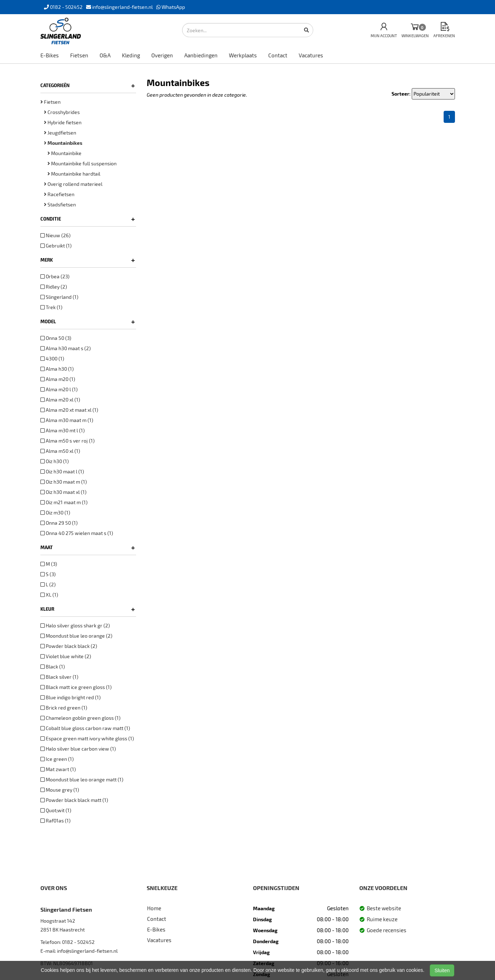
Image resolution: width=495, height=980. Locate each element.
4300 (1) (52, 358)
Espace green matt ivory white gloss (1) (87, 738)
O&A (105, 55)
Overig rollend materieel (73, 184)
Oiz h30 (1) (55, 461)
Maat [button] (88, 547)
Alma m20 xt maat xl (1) (69, 410)
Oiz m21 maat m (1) (64, 502)
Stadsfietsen (60, 204)
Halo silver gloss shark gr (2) (75, 625)
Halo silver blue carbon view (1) (78, 749)
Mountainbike (64, 153)
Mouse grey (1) (60, 790)
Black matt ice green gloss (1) (76, 687)
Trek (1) (51, 307)
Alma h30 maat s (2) (66, 348)
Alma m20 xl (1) (60, 400)
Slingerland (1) (59, 297)
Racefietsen (59, 194)
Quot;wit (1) (56, 810)
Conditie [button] (88, 219)
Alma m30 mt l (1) (63, 430)
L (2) (48, 584)
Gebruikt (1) (56, 246)
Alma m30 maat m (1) (67, 420)
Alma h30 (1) (57, 369)
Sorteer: (401, 94)
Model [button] (88, 321)
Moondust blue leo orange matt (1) (82, 779)
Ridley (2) (54, 287)
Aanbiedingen (201, 55)
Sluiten (442, 970)
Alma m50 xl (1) (60, 451)
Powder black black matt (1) (74, 800)
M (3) (49, 564)
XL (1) (49, 595)
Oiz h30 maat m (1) (64, 482)
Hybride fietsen (63, 122)
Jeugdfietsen (60, 133)
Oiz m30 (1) (55, 512)
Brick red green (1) (64, 708)
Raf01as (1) (55, 821)
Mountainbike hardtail (74, 174)
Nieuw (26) (55, 235)
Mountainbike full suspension (82, 163)
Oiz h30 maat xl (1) (63, 492)
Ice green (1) (57, 759)
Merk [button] (88, 260)
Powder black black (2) (69, 646)
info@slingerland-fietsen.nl (87, 951)
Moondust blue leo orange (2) (76, 636)
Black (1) (53, 666)
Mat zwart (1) (58, 769)
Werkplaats (243, 55)
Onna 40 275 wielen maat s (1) (77, 533)
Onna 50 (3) (56, 338)
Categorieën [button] (88, 85)
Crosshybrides (62, 112)
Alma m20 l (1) (59, 389)
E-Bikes (50, 55)
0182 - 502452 (78, 942)
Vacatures (311, 55)
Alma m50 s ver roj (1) (67, 441)
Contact (278, 55)
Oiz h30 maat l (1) (62, 471)
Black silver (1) (59, 677)
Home (154, 908)
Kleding (131, 55)
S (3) (48, 574)
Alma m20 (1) (58, 379)
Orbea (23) (55, 276)
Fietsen (79, 55)
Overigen (162, 55)
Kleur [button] (88, 609)
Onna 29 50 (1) (59, 523)
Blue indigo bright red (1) (71, 697)
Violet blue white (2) (66, 656)
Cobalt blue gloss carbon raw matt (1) (85, 728)
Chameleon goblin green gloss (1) (80, 718)
